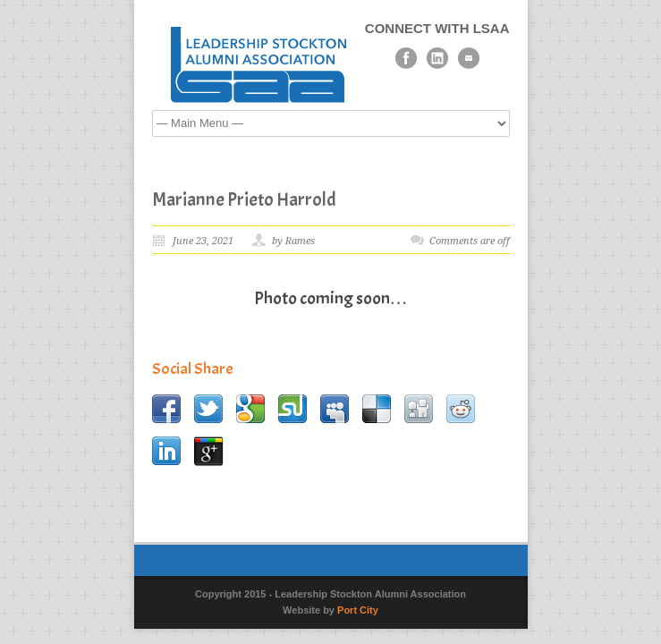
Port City (358, 610)
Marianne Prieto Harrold (244, 199)
